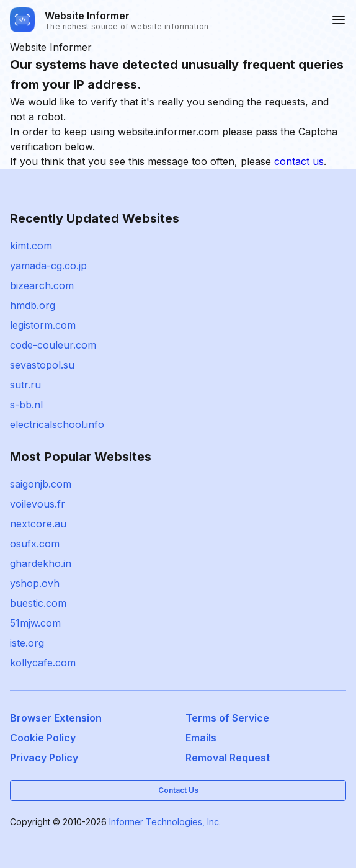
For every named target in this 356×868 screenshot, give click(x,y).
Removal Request (228, 758)
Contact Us (178, 790)
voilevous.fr (38, 504)
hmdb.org (33, 305)
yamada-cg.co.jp (48, 266)
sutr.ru (25, 385)
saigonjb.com (41, 484)
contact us (299, 161)
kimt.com (31, 246)
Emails (201, 738)
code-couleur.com (53, 345)
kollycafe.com (43, 663)
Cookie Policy (43, 738)
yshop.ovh (35, 583)
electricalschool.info (57, 424)
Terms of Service (227, 718)
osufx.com (35, 544)
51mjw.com (35, 623)
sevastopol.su (42, 365)
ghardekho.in (41, 563)
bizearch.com (42, 285)
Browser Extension (56, 718)
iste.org (27, 643)
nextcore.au (38, 524)
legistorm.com (43, 325)
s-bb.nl (26, 405)
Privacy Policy (44, 758)
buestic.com (38, 603)
